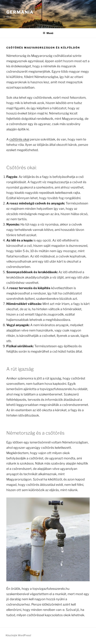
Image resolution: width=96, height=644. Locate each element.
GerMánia (20, 12)
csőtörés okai (19, 139)
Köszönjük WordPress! (18, 635)
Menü (48, 33)
